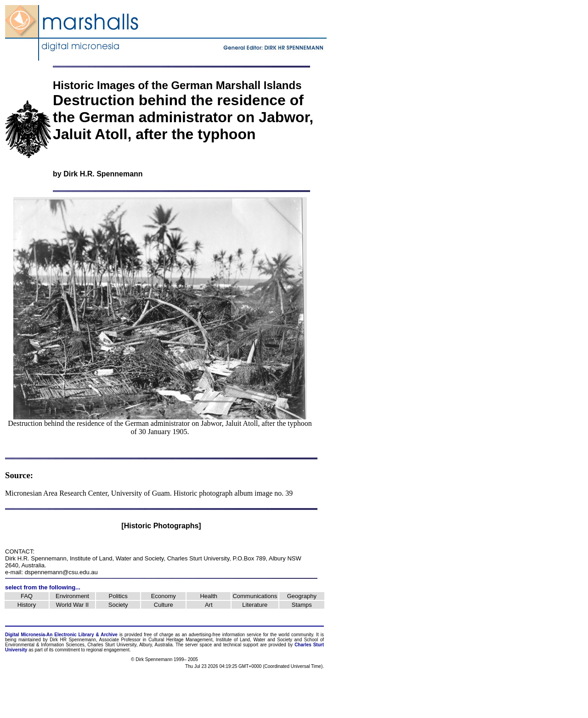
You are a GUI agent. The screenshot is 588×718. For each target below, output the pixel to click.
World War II (73, 605)
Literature (255, 605)
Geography (302, 596)
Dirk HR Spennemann (73, 640)
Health (209, 596)
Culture (164, 605)
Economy (164, 596)
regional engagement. (109, 650)
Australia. (164, 645)
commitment (67, 650)
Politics (118, 596)
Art (209, 605)
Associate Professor (120, 640)
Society (118, 605)
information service (242, 635)
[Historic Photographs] (161, 526)
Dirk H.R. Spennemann (103, 174)
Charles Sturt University (198, 558)
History (27, 605)
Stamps (302, 605)
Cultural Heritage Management (181, 640)
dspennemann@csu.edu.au (61, 572)
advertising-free (206, 635)
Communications (255, 596)
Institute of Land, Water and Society (117, 558)
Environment (72, 596)
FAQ (27, 596)
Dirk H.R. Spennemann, (37, 558)
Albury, (146, 645)
